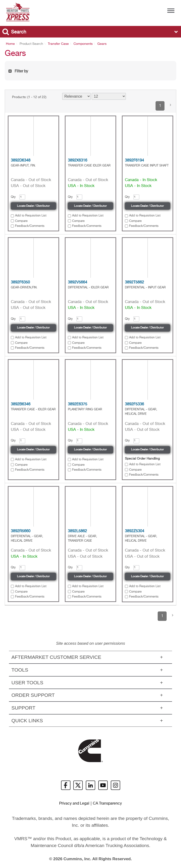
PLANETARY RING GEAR (85, 409)
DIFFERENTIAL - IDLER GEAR (88, 288)
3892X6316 (78, 161)
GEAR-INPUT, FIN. (23, 166)
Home (10, 44)
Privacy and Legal (74, 804)
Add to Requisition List (31, 216)
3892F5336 (134, 404)
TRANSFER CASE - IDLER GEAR (33, 409)
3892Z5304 (135, 531)
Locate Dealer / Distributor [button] (33, 206)
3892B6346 (21, 404)
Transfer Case (58, 44)
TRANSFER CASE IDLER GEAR (89, 166)
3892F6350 (20, 282)
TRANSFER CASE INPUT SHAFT (147, 166)
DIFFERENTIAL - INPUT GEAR (145, 288)
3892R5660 (21, 531)
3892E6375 (78, 404)
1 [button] (160, 106)
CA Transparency (107, 804)
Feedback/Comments (30, 226)
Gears (102, 44)
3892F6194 (134, 161)
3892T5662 (134, 282)
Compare (21, 221)
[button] (170, 106)
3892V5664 (78, 282)
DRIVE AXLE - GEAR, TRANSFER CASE (82, 539)
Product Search (31, 44)
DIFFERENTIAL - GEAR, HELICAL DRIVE (141, 412)
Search (19, 32)
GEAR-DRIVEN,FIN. (24, 288)
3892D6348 (21, 161)
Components (83, 44)
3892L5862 (77, 531)
